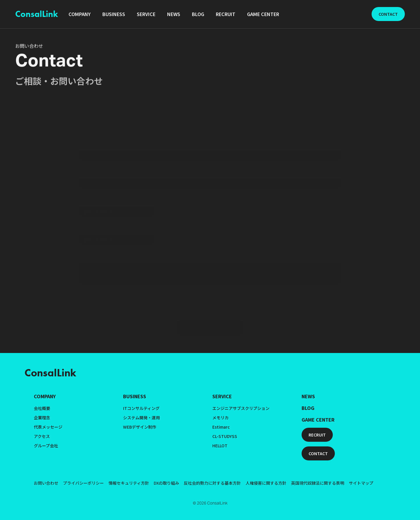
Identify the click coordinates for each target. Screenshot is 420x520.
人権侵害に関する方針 (266, 483)
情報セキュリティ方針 (129, 483)
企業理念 (42, 418)
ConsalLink (37, 14)
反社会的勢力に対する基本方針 (212, 483)
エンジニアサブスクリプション (241, 408)
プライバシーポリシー (83, 483)
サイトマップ (361, 483)
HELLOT (220, 446)
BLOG (308, 408)
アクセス (42, 436)
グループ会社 (46, 446)
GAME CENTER (318, 420)
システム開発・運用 (141, 418)
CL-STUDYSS (225, 436)
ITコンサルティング (141, 408)
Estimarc (221, 427)
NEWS (308, 396)
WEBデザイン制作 (140, 427)
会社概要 (42, 408)
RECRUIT (317, 435)
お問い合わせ (46, 483)
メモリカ (220, 418)
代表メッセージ (48, 427)
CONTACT (388, 14)
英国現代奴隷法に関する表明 (318, 483)
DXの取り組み (166, 483)
